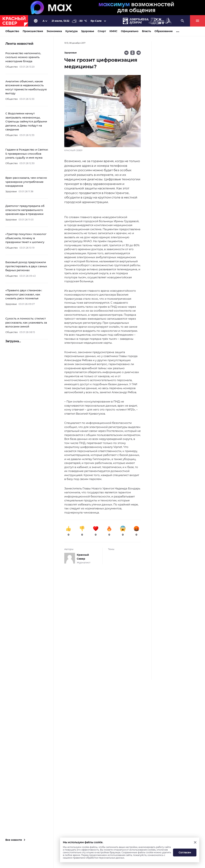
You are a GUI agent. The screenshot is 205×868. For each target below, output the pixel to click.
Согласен (185, 852)
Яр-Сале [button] (96, 21)
